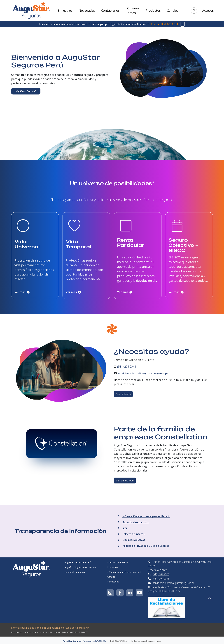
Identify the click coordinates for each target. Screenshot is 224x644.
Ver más (22, 291)
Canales (173, 10)
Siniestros (65, 10)
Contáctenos (110, 10)
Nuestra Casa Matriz (118, 561)
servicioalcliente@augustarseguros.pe (143, 372)
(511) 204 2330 (161, 573)
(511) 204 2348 (127, 365)
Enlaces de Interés (131, 533)
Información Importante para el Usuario (144, 515)
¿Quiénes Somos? (133, 10)
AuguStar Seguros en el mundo (80, 566)
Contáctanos (123, 393)
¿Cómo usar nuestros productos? (124, 571)
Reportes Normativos (133, 521)
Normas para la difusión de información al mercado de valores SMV (50, 627)
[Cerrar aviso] (183, 24)
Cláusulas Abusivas (131, 539)
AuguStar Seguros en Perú (78, 561)
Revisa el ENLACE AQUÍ (164, 24)
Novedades (87, 10)
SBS (122, 527)
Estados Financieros (75, 571)
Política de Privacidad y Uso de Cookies (143, 545)
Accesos (208, 10)
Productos (153, 10)
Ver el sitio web (125, 479)
